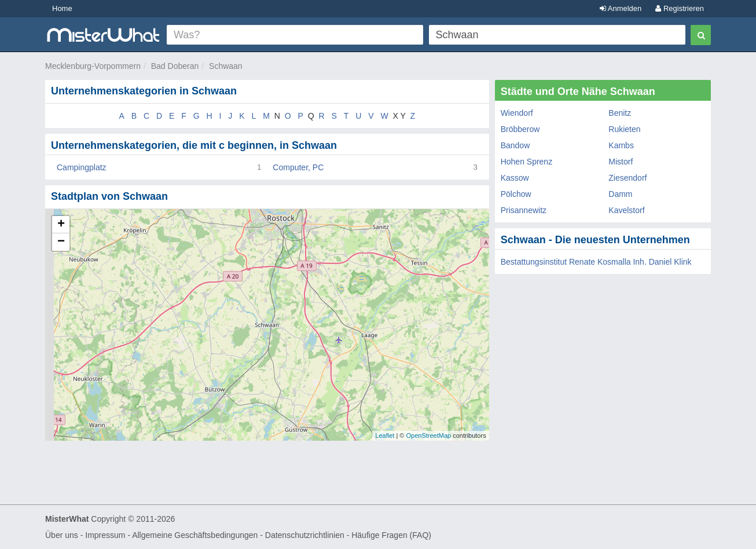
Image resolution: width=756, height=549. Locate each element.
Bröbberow (520, 129)
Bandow (515, 145)
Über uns (62, 535)
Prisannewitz (524, 210)
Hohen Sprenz (527, 162)
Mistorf (621, 162)
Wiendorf (517, 113)
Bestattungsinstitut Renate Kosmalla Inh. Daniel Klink (596, 262)
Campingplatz (82, 167)
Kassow (515, 178)
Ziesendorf (627, 178)
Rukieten (624, 129)
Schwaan (226, 66)
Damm (620, 194)
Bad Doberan (175, 66)
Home (62, 8)
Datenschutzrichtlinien (305, 535)
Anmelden (621, 8)
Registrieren (680, 8)
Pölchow (516, 194)
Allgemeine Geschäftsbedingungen (195, 535)
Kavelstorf (626, 210)
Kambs (621, 145)
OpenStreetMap (428, 435)
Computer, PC (298, 167)
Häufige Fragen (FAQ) (391, 535)
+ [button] (61, 225)
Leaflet (385, 435)
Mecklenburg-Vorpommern (93, 66)
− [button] (61, 242)
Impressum (105, 535)
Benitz (620, 113)
